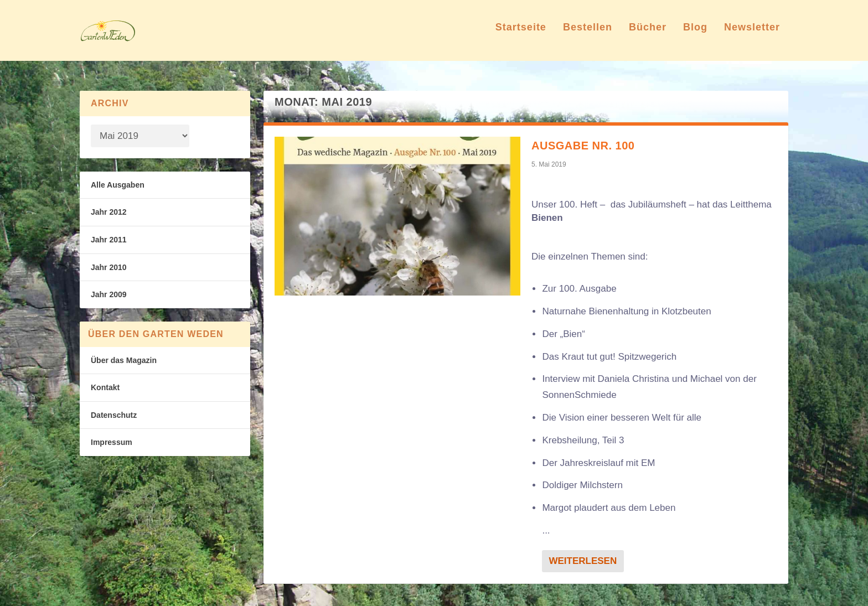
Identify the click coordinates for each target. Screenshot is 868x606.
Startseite (521, 35)
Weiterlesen (583, 561)
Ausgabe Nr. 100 (583, 146)
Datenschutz (114, 415)
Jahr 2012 (109, 213)
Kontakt (105, 388)
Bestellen (588, 35)
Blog (695, 35)
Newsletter (752, 35)
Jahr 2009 (109, 294)
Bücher (648, 35)
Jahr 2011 (109, 240)
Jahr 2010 (109, 267)
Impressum (112, 443)
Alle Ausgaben (118, 185)
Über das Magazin (124, 360)
